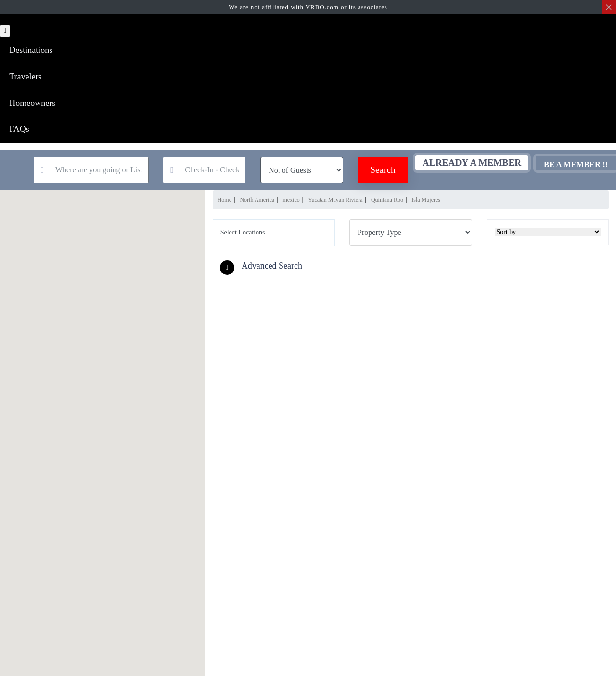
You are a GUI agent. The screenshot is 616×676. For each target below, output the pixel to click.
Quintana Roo (387, 202)
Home (225, 202)
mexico (291, 202)
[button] (263, 268)
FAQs (20, 131)
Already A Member (455, 165)
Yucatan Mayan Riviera (335, 202)
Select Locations (243, 234)
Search (365, 172)
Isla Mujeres (426, 202)
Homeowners (33, 104)
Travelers (26, 77)
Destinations (31, 50)
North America (257, 202)
